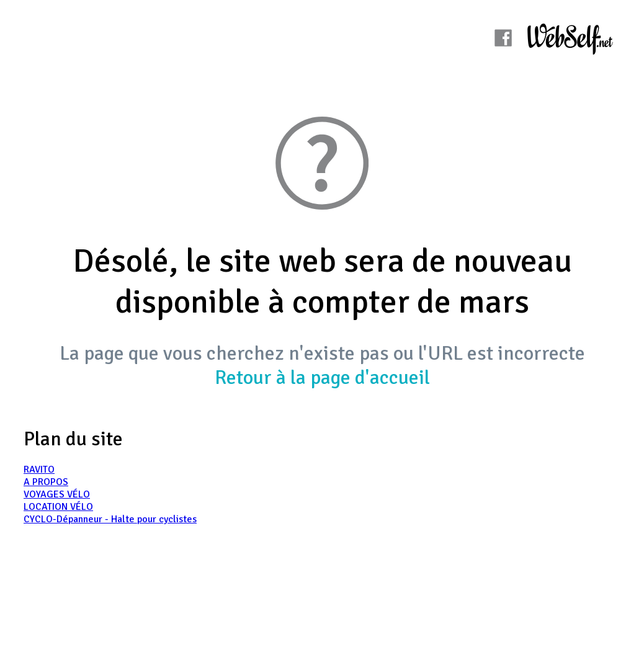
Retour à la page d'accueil (322, 377)
